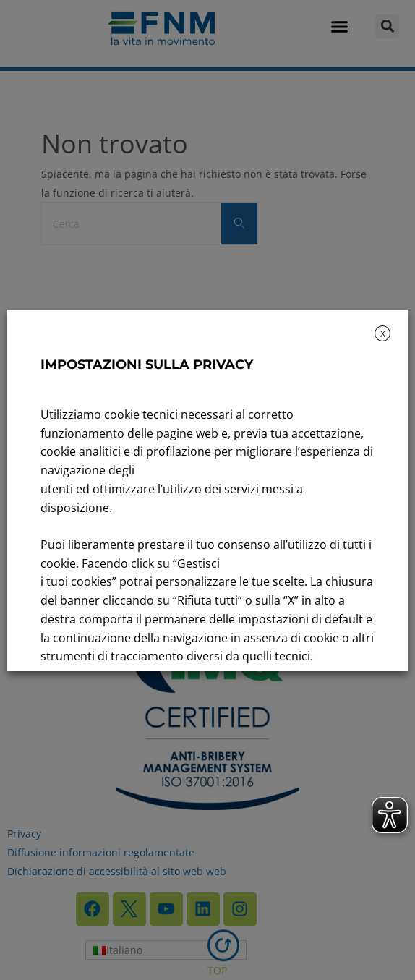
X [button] (383, 334)
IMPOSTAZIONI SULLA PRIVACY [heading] (147, 365)
